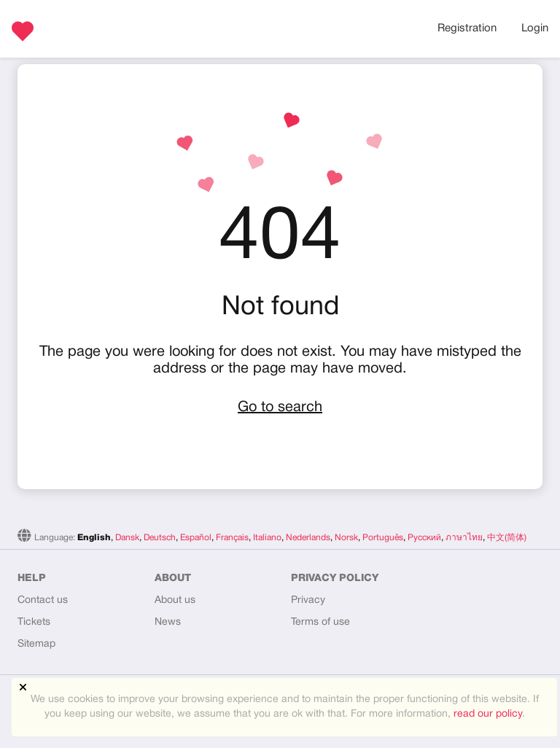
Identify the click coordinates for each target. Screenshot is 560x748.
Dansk (127, 538)
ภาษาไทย (464, 538)
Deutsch (160, 538)
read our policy (488, 714)
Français (232, 538)
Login (535, 28)
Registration (467, 28)
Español (196, 538)
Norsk (346, 538)
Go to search (280, 408)
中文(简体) (507, 538)
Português (383, 538)
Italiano (267, 538)
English (94, 538)
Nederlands (308, 538)
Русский (424, 538)
